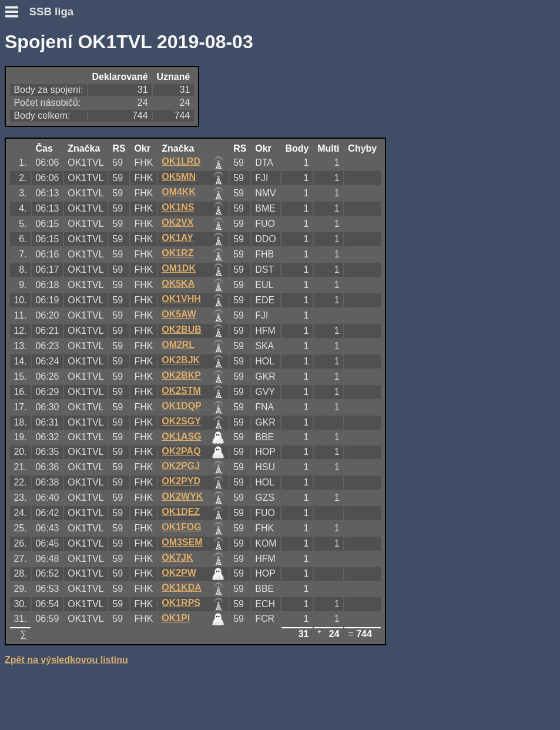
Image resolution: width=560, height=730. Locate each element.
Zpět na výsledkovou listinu (66, 660)
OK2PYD (181, 481)
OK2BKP (181, 375)
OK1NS (178, 207)
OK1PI (176, 618)
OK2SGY (181, 421)
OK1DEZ (181, 512)
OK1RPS (181, 603)
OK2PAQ (181, 451)
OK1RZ (177, 253)
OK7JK (177, 557)
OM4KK (179, 192)
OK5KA (178, 284)
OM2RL (178, 345)
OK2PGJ (181, 466)
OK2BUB (182, 329)
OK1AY (177, 238)
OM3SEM (182, 542)
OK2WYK (182, 496)
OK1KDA (182, 587)
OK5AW (179, 314)
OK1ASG (182, 436)
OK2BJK (181, 360)
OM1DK (179, 268)
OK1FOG (182, 527)
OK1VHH (181, 299)
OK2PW (179, 573)
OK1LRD (181, 161)
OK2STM (181, 391)
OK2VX (177, 222)
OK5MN (179, 177)
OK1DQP (182, 406)
